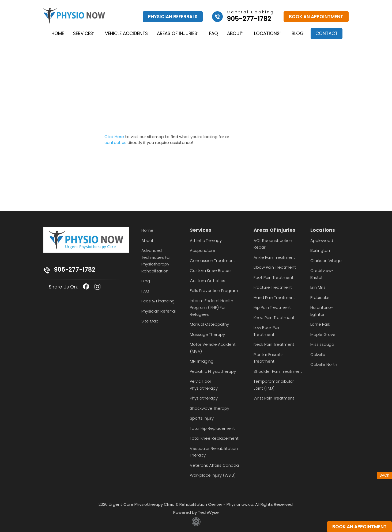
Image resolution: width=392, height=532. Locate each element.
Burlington (320, 250)
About (234, 34)
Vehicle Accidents (124, 34)
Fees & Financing (158, 301)
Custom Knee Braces (211, 270)
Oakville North (324, 364)
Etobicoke (320, 297)
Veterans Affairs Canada (214, 465)
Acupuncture (203, 250)
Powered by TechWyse (196, 512)
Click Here (114, 137)
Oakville (318, 354)
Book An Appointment (316, 17)
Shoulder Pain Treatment (278, 371)
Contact (330, 33)
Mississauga (322, 344)
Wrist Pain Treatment (274, 398)
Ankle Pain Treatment (274, 257)
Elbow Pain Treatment (275, 267)
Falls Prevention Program (214, 290)
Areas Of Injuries (274, 230)
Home (53, 34)
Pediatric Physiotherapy (213, 371)
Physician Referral (159, 311)
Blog (301, 34)
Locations (268, 34)
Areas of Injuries (174, 34)
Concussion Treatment (212, 261)
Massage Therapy (207, 334)
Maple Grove (323, 334)
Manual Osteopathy (209, 324)
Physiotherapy (204, 398)
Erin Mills (318, 287)
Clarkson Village (326, 261)
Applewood (322, 240)
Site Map (150, 321)
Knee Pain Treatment (274, 318)
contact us (115, 142)
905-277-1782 (75, 270)
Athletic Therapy (206, 240)
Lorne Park (320, 324)
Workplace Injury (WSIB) (213, 475)
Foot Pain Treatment (274, 277)
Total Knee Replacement (214, 438)
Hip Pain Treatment (272, 307)
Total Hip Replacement (212, 428)
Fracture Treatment (273, 287)
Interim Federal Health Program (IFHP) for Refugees (212, 307)
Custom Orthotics (208, 281)
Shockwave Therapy (210, 408)
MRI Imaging (202, 361)
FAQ (213, 34)
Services (78, 34)
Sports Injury (202, 418)
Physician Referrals (173, 17)
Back (385, 476)
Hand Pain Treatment (274, 297)
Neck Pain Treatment (274, 344)
